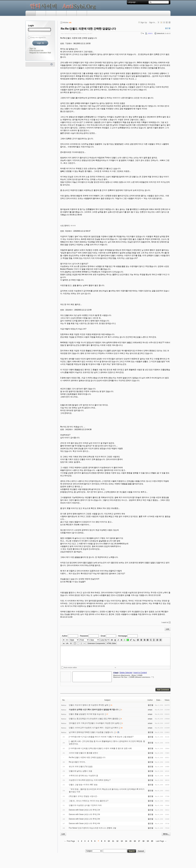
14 (126, 841)
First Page (71, 841)
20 (152, 841)
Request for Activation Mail (40, 53)
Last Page (160, 841)
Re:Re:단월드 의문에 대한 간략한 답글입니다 (88, 29)
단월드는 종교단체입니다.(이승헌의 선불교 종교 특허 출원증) (94, 719)
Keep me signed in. (38, 37)
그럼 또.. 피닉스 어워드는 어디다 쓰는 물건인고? (89, 801)
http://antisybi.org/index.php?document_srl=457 (77, 33)
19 (148, 841)
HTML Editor (112, 643)
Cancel (141, 851)
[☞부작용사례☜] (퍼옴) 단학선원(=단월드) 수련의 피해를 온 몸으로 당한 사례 (100, 748)
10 (109, 841)
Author (65, 636)
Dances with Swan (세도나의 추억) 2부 (84, 814)
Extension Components (96, 643)
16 (135, 841)
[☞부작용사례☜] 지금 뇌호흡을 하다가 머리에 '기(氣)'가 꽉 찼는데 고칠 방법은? (101, 737)
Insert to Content (140, 673)
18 (143, 841)
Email (103, 636)
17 (139, 841)
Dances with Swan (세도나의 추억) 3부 (84, 819)
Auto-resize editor (70, 667)
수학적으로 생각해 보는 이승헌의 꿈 (83, 776)
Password (84, 636)
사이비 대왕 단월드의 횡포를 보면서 (83, 753)
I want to (165, 622)
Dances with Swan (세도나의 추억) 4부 (84, 823)
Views (167, 700)
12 (117, 841)
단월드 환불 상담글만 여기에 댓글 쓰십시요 (86, 714)
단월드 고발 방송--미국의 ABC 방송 (83, 785)
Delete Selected (126, 673)
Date (159, 700)
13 (122, 841)
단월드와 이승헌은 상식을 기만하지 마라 (85, 805)
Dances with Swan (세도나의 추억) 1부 (84, 810)
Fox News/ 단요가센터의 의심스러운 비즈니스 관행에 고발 (92, 828)
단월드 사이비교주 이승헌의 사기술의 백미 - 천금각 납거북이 (94, 728)
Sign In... (153, 23)
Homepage (123, 636)
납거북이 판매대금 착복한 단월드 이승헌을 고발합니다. (91, 732)
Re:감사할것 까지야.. (77, 762)
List (168, 629)
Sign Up (33, 48)
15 (130, 841)
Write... (166, 834)
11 (113, 841)
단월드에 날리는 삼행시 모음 (80, 771)
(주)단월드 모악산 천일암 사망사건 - (83, 796)
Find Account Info (36, 51)
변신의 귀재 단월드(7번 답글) (81, 767)
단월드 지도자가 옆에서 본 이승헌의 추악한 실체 (88, 705)
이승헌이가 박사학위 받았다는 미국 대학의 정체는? (90, 780)
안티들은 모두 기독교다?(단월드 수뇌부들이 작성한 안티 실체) (94, 723)
